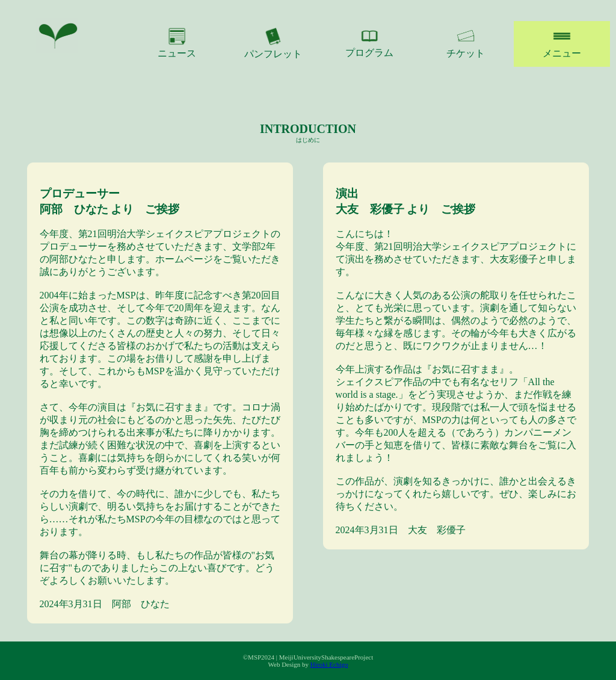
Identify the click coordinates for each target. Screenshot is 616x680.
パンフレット (273, 43)
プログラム (369, 42)
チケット (466, 43)
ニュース (177, 43)
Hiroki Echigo (329, 664)
